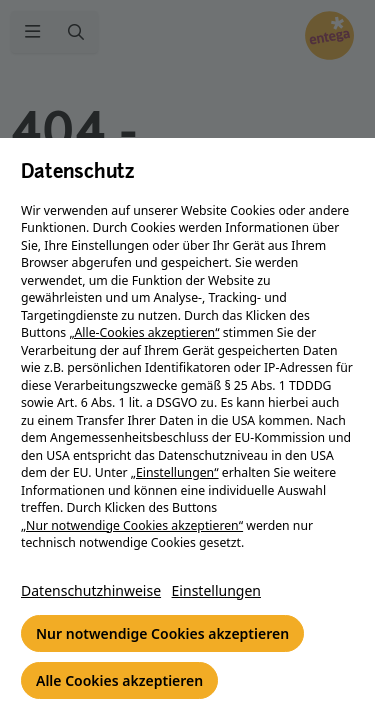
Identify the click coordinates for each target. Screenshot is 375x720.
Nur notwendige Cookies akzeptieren (162, 633)
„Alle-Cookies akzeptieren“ (144, 332)
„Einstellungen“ (175, 472)
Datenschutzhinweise (91, 590)
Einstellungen (216, 590)
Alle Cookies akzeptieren (119, 680)
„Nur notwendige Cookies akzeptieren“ (132, 525)
